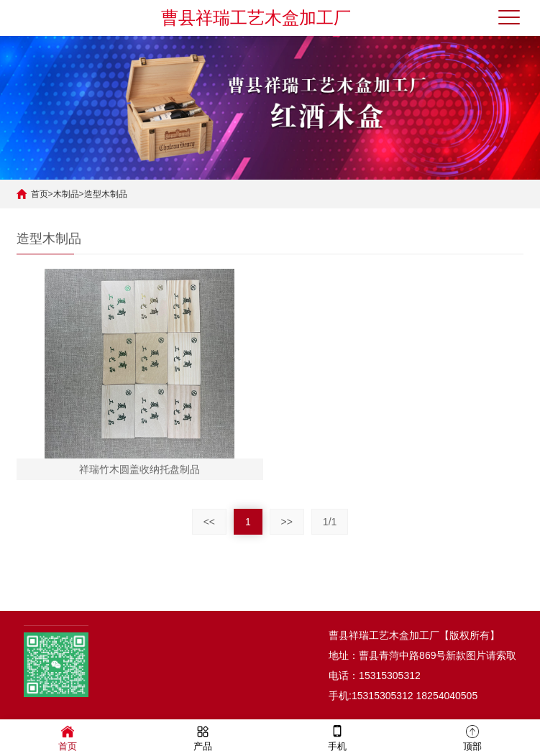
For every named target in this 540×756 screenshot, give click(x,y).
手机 (337, 737)
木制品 (66, 194)
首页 (40, 194)
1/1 (330, 522)
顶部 (472, 737)
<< (209, 522)
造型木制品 (106, 194)
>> (287, 522)
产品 (203, 737)
